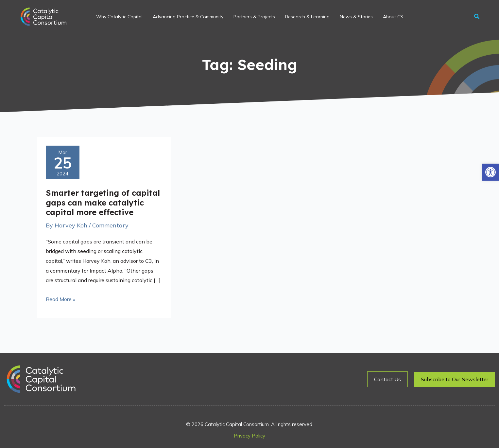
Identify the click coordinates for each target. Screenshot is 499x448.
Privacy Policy (249, 436)
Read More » (60, 298)
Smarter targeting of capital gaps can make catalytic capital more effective (103, 202)
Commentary (110, 225)
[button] (490, 172)
